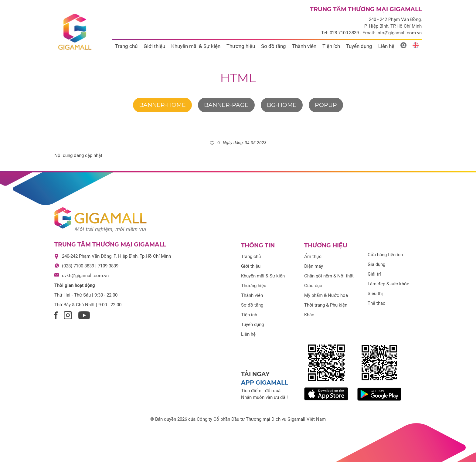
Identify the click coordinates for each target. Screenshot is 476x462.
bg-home (282, 105)
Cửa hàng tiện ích (385, 255)
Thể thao (377, 303)
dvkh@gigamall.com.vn (85, 276)
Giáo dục (313, 286)
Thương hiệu (241, 46)
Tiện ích (331, 46)
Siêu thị (375, 294)
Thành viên (304, 46)
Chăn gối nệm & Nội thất (329, 276)
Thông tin (258, 245)
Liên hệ (386, 46)
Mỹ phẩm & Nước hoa (326, 295)
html (238, 78)
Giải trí (374, 274)
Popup (326, 105)
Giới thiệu (154, 46)
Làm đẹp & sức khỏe (388, 284)
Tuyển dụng (359, 46)
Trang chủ (126, 46)
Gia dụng (376, 264)
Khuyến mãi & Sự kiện (196, 46)
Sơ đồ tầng (274, 46)
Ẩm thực (313, 256)
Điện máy (314, 266)
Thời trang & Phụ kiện (326, 305)
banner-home (162, 105)
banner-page (226, 105)
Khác (309, 315)
